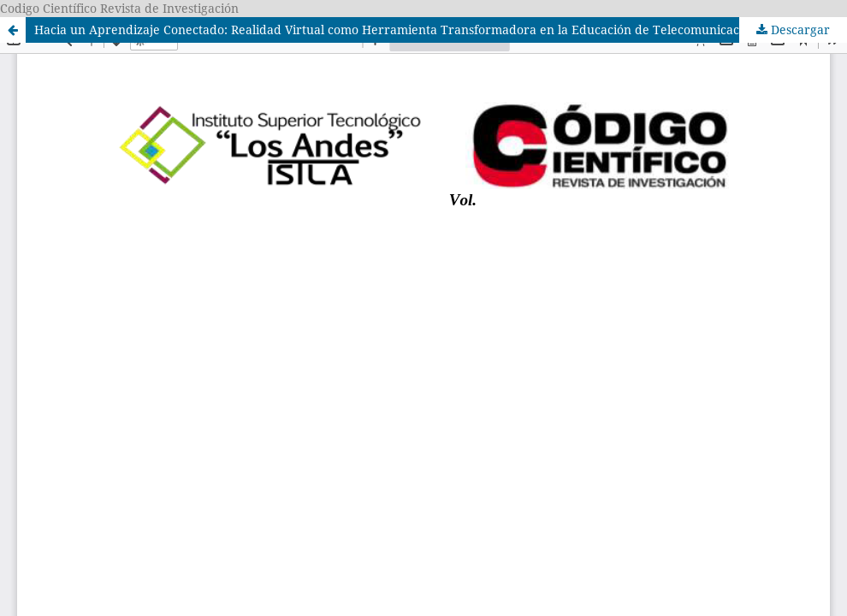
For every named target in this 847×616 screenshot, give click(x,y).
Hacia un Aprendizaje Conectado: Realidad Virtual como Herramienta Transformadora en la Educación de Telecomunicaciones (402, 30)
